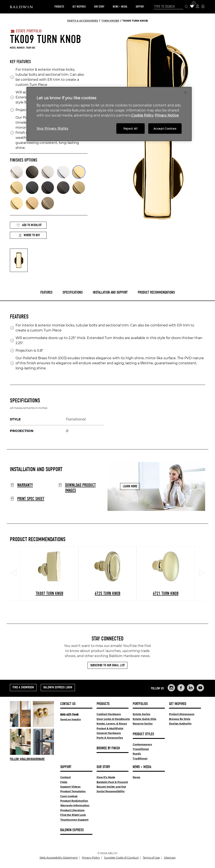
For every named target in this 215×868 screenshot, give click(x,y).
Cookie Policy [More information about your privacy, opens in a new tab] (142, 115)
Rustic (137, 754)
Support (140, 7)
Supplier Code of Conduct (121, 858)
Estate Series (142, 714)
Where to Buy (29, 235)
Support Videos (70, 787)
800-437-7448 (69, 714)
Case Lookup (69, 796)
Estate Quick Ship (144, 719)
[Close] (185, 93)
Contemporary (142, 744)
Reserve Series (143, 724)
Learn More (130, 486)
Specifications (73, 292)
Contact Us (68, 704)
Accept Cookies (165, 129)
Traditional (140, 759)
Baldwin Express (72, 830)
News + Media (120, 7)
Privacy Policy (91, 858)
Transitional (141, 749)
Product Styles (143, 734)
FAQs (64, 782)
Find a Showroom (23, 687)
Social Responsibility (111, 791)
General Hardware (109, 733)
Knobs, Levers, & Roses (112, 724)
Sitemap (170, 858)
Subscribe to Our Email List (107, 665)
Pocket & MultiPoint (110, 728)
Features (46, 292)
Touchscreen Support (74, 820)
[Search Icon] (187, 7)
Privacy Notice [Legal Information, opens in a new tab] (167, 115)
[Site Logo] (21, 7)
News (136, 777)
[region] (109, 114)
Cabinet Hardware (109, 714)
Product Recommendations (156, 292)
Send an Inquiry (71, 719)
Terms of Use (151, 858)
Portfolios (140, 704)
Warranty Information (75, 805)
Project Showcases (182, 714)
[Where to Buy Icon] (197, 7)
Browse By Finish (108, 748)
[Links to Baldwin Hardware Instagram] (171, 688)
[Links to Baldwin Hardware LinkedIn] (191, 688)
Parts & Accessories (110, 738)
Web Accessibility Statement (59, 858)
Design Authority (180, 724)
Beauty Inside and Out (111, 787)
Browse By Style (180, 719)
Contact (66, 777)
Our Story (99, 7)
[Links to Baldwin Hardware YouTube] (200, 688)
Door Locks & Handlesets (113, 719)
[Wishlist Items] (192, 7)
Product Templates (73, 791)
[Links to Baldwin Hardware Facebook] (181, 688)
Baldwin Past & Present (112, 782)
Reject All (131, 129)
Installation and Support (110, 292)
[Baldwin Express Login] (203, 7)
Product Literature (72, 810)
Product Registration (74, 801)
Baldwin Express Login (58, 687)
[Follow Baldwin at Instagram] (32, 759)
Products (59, 7)
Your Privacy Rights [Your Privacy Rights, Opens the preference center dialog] (52, 129)
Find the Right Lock (73, 815)
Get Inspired (79, 7)
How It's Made (106, 777)
